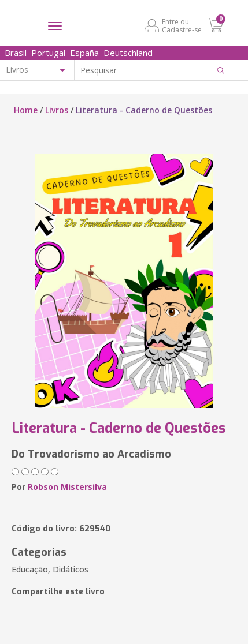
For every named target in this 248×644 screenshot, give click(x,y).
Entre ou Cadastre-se (182, 25)
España (84, 53)
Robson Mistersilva (67, 487)
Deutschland (128, 53)
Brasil (16, 53)
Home (26, 110)
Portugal (48, 53)
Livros (57, 110)
